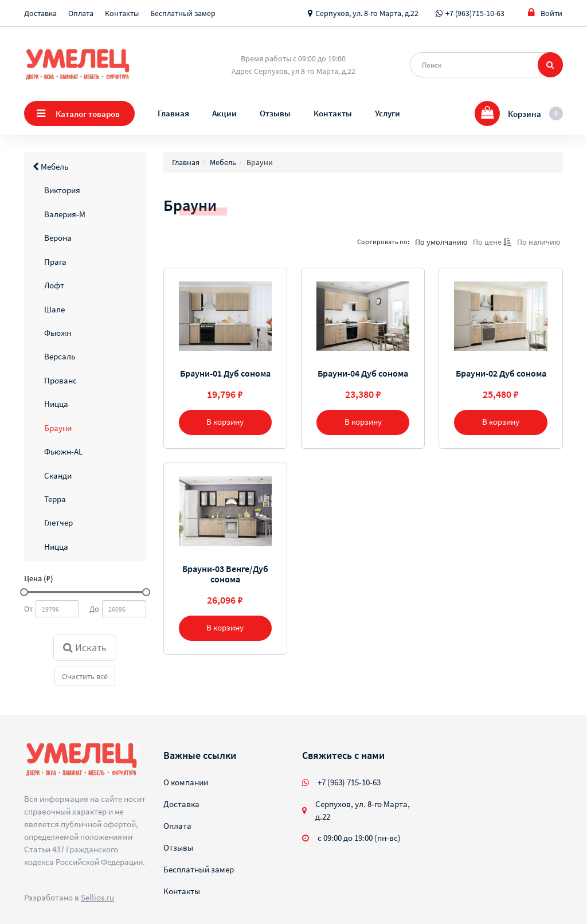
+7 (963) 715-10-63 (349, 782)
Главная (173, 113)
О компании (186, 782)
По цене (492, 242)
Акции (224, 113)
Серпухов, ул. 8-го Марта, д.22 (367, 13)
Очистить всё (85, 676)
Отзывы (275, 113)
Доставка (40, 13)
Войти (545, 13)
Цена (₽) (39, 578)
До (94, 609)
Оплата (81, 13)
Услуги (388, 113)
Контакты (122, 13)
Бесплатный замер (183, 13)
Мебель (50, 167)
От (28, 609)
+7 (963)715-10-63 (475, 13)
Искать (85, 647)
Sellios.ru (97, 897)
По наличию (539, 242)
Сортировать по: (383, 242)
